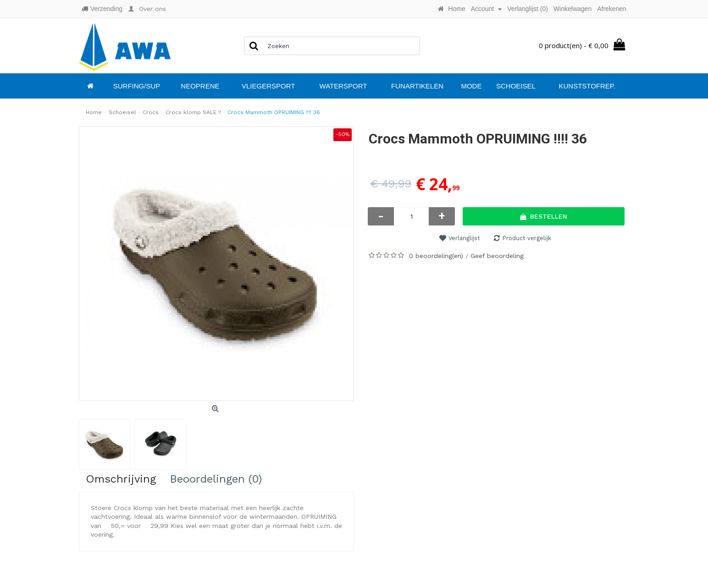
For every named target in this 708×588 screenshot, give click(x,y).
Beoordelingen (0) (216, 479)
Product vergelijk (527, 238)
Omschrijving (121, 479)
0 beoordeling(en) (436, 256)
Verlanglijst (464, 238)
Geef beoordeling (497, 256)
